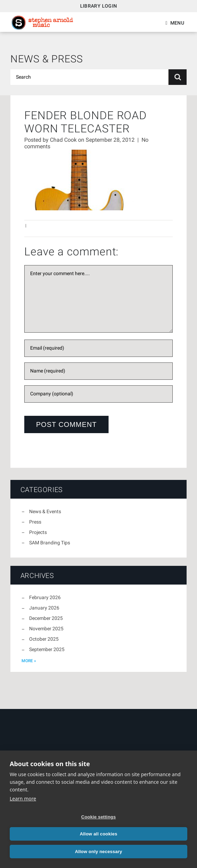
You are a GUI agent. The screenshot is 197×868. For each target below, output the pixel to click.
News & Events (45, 511)
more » (29, 661)
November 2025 (46, 629)
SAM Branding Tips (50, 543)
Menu (177, 23)
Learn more (23, 799)
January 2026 (44, 608)
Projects (38, 532)
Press (35, 522)
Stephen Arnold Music (42, 23)
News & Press (47, 59)
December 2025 (46, 618)
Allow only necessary (98, 852)
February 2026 (45, 597)
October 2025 (44, 639)
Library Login (99, 6)
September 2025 (47, 649)
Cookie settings (98, 817)
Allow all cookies (98, 834)
